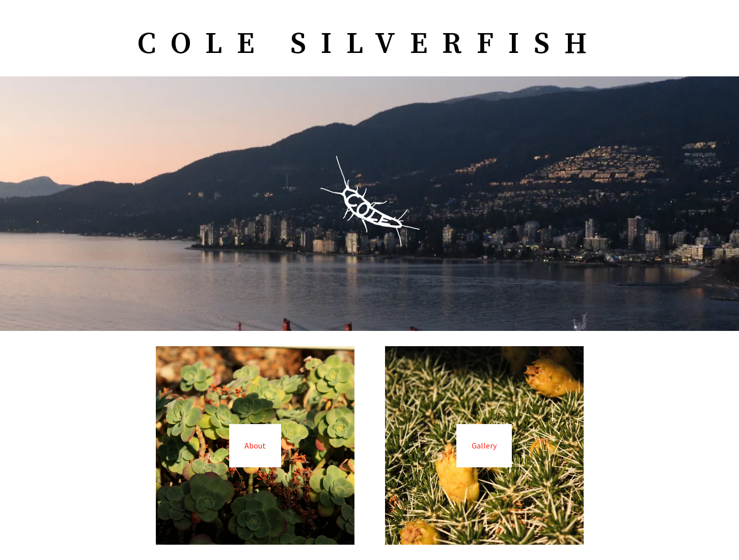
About (255, 445)
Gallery (484, 445)
